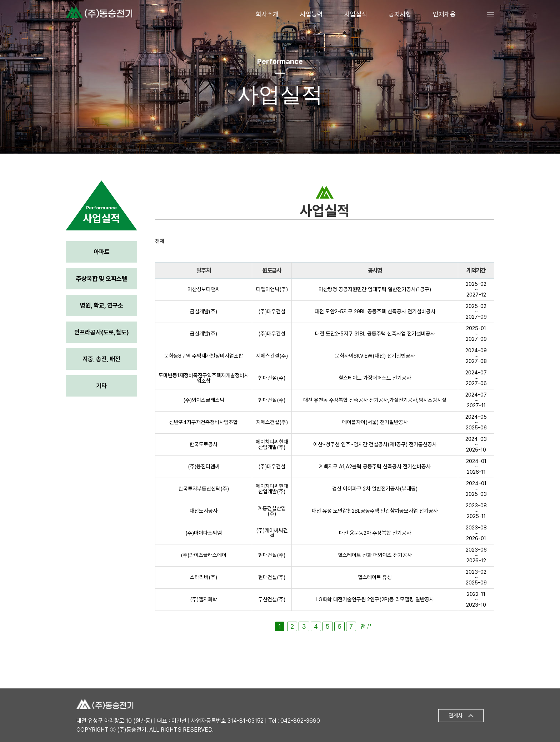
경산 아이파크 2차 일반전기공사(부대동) (375, 489)
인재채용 (444, 14)
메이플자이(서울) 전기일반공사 (375, 422)
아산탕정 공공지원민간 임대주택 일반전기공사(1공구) (375, 289)
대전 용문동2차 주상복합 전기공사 (375, 533)
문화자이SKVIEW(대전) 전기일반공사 (375, 356)
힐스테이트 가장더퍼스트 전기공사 (375, 378)
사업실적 (356, 14)
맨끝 (366, 626)
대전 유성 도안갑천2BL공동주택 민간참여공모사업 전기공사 (375, 511)
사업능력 (311, 14)
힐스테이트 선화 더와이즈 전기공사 (375, 555)
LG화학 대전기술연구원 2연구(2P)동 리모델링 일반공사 (375, 599)
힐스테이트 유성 (375, 577)
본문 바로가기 (0, 0)
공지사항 (400, 14)
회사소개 (267, 14)
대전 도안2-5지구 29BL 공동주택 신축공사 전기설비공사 (375, 312)
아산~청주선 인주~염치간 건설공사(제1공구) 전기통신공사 (375, 444)
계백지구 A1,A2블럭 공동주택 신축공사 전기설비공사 (375, 467)
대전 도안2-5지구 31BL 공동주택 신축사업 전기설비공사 (375, 334)
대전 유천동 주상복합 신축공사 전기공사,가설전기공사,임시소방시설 (375, 400)
